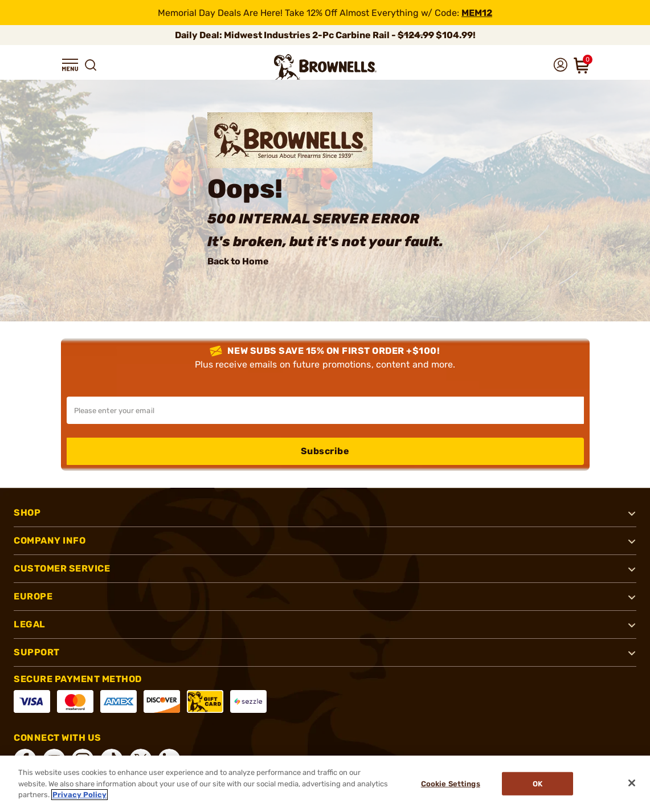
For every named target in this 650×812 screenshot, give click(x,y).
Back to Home (238, 261)
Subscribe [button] (325, 451)
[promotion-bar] (325, 13)
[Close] (632, 783)
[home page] (325, 67)
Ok (538, 784)
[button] (70, 65)
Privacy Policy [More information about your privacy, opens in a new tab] (79, 795)
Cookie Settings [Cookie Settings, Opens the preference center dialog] (450, 784)
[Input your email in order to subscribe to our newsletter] (325, 410)
